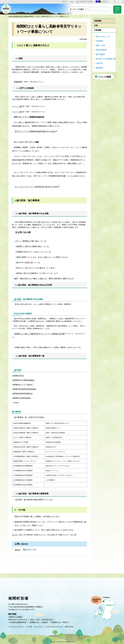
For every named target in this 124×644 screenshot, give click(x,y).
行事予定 (100, 63)
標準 (115, 2)
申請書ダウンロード (64, 534)
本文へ (64, 2)
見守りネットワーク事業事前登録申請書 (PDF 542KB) (36, 131)
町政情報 (16, 16)
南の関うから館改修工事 (106, 58)
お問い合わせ (69, 626)
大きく (119, 2)
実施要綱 (17, 81)
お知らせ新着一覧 (52, 534)
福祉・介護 (23, 534)
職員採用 (100, 67)
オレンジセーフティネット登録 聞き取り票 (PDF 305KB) (37, 186)
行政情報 (25, 16)
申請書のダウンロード (40, 534)
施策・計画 (100, 45)
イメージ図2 (18, 111)
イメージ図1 (18, 106)
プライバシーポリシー (17, 626)
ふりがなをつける (83, 2)
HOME (10, 16)
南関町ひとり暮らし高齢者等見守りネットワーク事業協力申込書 (41, 333)
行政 (21, 16)
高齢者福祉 (30, 534)
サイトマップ (39, 626)
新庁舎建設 (100, 54)
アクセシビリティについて (54, 626)
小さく (110, 2)
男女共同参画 (101, 50)
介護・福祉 (73, 534)
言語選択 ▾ (72, 2)
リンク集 (29, 626)
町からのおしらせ (103, 36)
